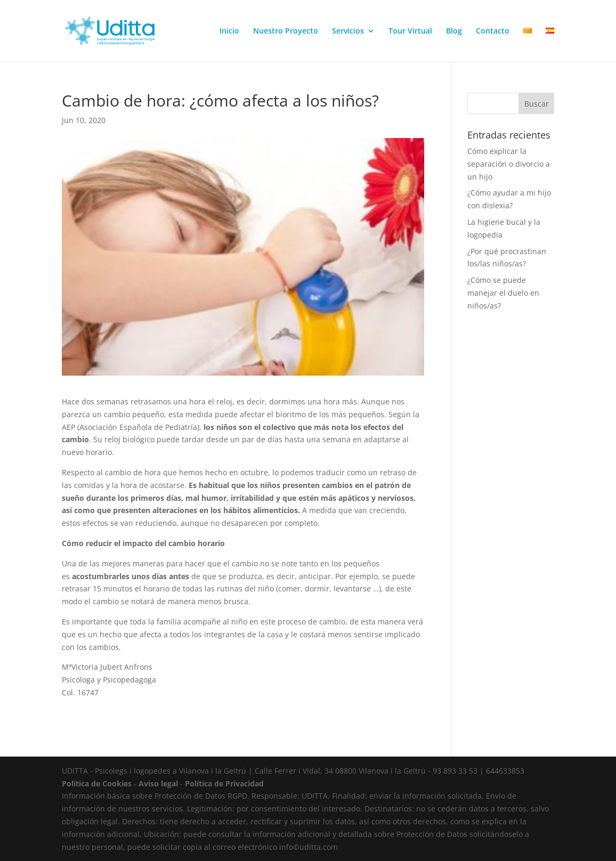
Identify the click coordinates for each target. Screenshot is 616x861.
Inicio (229, 31)
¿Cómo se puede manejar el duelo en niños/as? (503, 293)
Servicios (348, 31)
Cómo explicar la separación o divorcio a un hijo (509, 164)
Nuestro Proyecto (286, 31)
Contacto (493, 31)
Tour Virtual (410, 31)
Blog (454, 31)
